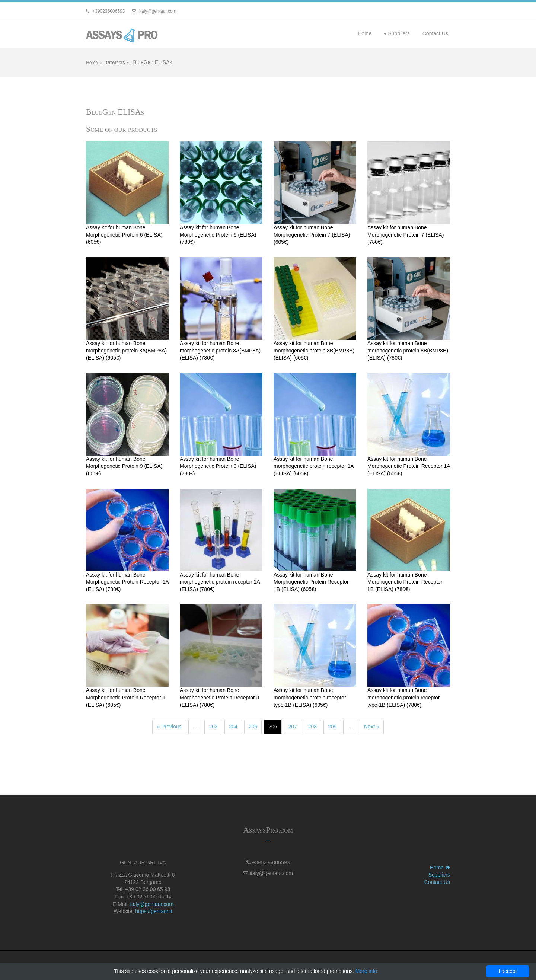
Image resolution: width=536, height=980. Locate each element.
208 (312, 727)
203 (213, 727)
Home (365, 33)
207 (292, 727)
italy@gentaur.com (152, 904)
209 (332, 727)
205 (253, 727)
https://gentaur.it (154, 911)
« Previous (169, 727)
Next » (371, 727)
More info (366, 971)
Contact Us (435, 33)
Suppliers (399, 33)
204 (233, 727)
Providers (116, 63)
